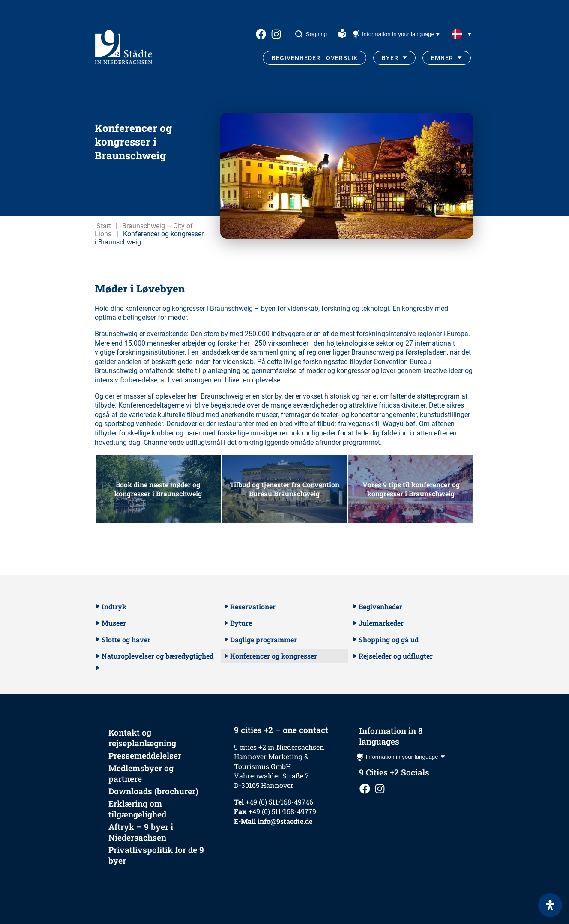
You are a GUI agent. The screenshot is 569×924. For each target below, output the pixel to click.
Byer (390, 58)
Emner (442, 58)
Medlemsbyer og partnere (141, 773)
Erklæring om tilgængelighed (137, 809)
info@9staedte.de (285, 821)
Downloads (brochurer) (153, 791)
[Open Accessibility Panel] (550, 905)
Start (104, 226)
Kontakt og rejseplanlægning (142, 738)
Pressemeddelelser (145, 756)
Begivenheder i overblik (315, 58)
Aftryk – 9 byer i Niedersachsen (141, 832)
